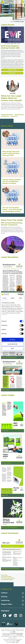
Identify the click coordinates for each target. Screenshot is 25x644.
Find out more (12, 70)
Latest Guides (8, 395)
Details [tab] (13, 298)
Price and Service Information (8, 578)
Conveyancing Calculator (7, 580)
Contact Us (6, 589)
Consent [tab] (4, 298)
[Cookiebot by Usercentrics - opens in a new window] (18, 294)
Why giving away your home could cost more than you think (11, 153)
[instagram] (21, 615)
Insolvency (14, 116)
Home (12, 22)
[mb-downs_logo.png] (6, 2)
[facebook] (5, 615)
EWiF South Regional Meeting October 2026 (10, 47)
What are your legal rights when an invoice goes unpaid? (11, 98)
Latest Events (8, 25)
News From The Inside (12, 220)
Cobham (4, 593)
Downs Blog (7, 126)
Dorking (4, 597)
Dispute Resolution (7, 115)
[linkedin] (16, 615)
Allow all (13, 340)
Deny (13, 348)
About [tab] (20, 298)
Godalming (5, 600)
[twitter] (10, 615)
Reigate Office (7, 604)
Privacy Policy (4, 575)
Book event (12, 73)
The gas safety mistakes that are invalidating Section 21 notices (12, 181)
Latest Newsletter (10, 257)
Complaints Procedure (6, 577)
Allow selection (12, 344)
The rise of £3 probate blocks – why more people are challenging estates (12, 210)
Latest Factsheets (10, 533)
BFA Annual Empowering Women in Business (12, 224)
